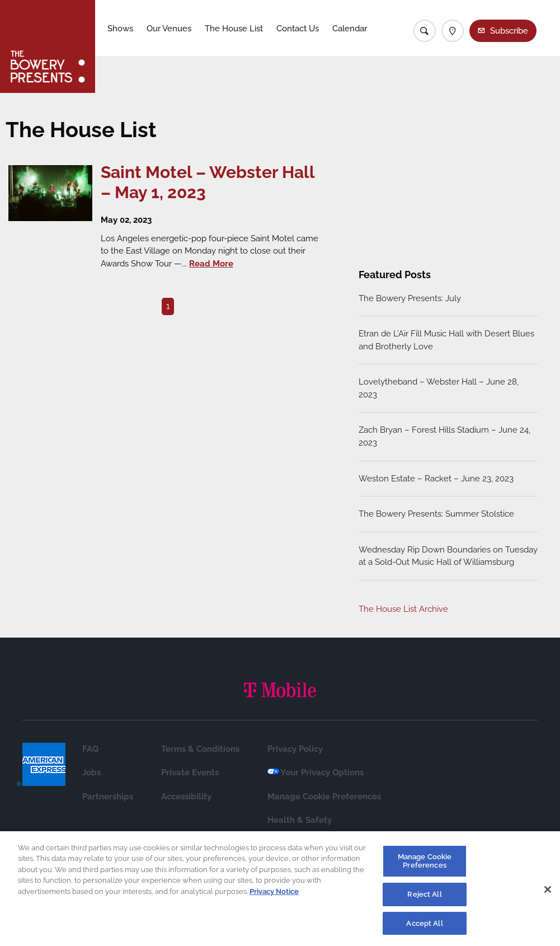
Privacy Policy (295, 749)
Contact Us (298, 29)
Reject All (424, 899)
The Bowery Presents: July (410, 298)
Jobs (91, 772)
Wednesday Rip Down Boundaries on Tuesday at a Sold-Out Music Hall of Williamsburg (448, 556)
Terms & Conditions (200, 749)
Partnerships (108, 797)
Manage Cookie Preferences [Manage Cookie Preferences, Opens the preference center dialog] (425, 866)
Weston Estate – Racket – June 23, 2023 (436, 479)
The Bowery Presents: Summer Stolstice (436, 514)
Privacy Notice (274, 896)
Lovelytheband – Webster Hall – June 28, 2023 (439, 388)
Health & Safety (300, 820)
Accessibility (186, 797)
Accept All (424, 928)
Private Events (190, 772)
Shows (120, 29)
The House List (234, 29)
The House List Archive (403, 609)
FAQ (90, 749)
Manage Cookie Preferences (324, 797)
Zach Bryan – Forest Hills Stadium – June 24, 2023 (444, 436)
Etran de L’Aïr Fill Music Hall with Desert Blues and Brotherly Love (446, 340)
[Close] (548, 895)
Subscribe (509, 31)
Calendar (350, 29)
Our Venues (169, 29)
